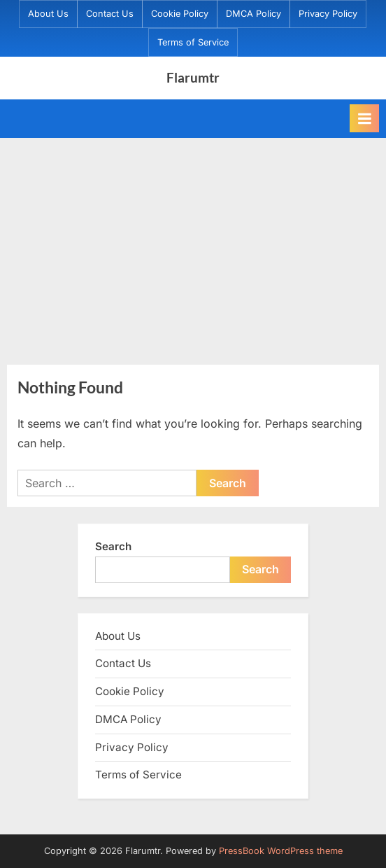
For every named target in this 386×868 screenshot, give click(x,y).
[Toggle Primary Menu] (364, 118)
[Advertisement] (193, 243)
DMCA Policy (253, 14)
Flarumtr (193, 77)
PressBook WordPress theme (281, 851)
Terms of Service (193, 42)
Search (113, 546)
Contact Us (110, 14)
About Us (48, 14)
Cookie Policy (180, 14)
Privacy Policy (328, 14)
